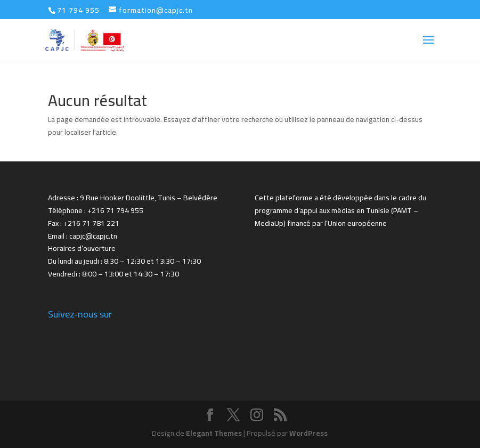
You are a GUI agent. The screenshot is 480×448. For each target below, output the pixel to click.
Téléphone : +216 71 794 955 (96, 210)
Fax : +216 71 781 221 (84, 223)
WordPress (308, 433)
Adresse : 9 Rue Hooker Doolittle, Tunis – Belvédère (133, 198)
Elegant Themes (214, 433)
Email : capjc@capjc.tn (83, 236)
